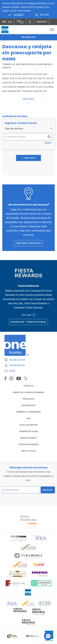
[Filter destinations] (50, 137)
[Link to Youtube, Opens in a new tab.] (19, 378)
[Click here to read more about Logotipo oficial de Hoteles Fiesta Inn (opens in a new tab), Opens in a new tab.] (15, 583)
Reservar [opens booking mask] (28, 37)
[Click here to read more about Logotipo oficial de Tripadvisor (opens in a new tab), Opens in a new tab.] (33, 636)
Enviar (48, 490)
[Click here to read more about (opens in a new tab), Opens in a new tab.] (20, 612)
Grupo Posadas (28, 438)
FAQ (28, 418)
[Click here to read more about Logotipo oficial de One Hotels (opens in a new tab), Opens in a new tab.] (29, 592)
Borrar (48, 143)
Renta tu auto (29, 451)
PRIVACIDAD (29, 399)
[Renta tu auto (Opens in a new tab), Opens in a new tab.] (30, 22)
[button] (48, 636)
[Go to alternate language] (16, 15)
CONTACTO (28, 386)
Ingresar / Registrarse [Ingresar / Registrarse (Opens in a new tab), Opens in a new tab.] (28, 322)
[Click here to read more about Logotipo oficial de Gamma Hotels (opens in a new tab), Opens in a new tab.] (41, 583)
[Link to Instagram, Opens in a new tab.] (11, 378)
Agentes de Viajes (28, 431)
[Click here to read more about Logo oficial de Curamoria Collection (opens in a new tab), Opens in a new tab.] (28, 556)
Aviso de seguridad (29, 444)
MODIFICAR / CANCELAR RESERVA (29, 392)
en (10, 22)
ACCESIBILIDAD (28, 405)
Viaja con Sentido (29, 425)
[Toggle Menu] (52, 30)
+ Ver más (28, 158)
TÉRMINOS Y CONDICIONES (28, 412)
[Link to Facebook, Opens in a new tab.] (5, 378)
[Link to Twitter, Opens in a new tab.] (26, 378)
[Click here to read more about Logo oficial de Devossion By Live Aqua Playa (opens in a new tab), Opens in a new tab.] (19, 538)
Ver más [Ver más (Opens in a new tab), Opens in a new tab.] (28, 315)
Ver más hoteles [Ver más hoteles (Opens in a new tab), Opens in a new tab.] (28, 243)
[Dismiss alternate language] (42, 15)
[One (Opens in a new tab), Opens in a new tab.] (20, 22)
